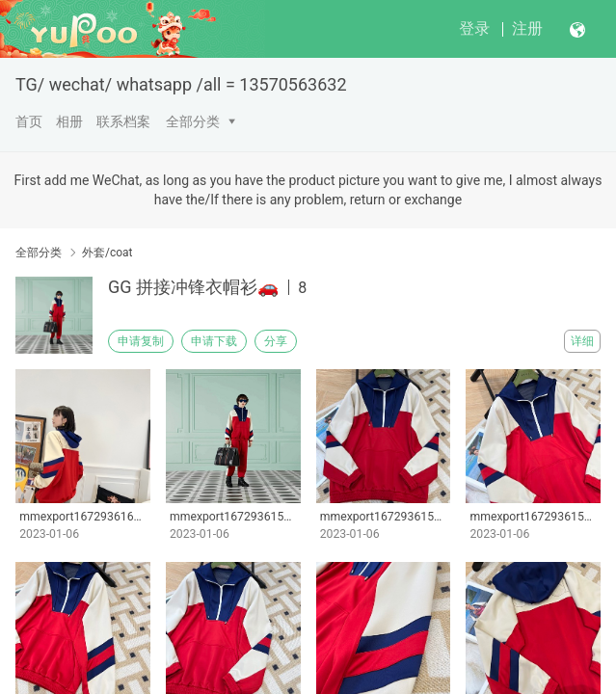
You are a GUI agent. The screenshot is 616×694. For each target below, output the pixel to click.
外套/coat (107, 253)
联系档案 (123, 121)
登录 (474, 28)
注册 (527, 28)
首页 (29, 121)
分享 (276, 341)
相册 (69, 121)
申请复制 (141, 341)
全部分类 (193, 121)
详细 (582, 341)
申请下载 (214, 341)
